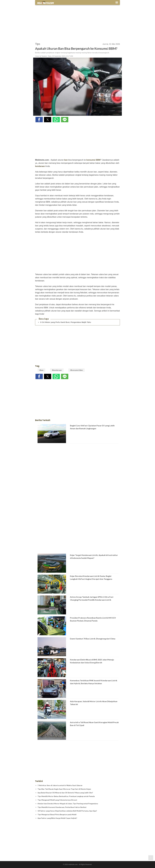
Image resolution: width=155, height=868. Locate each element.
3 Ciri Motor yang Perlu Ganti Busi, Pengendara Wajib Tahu (66, 322)
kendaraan (40, 166)
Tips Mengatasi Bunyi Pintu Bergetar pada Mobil (57, 814)
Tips (38, 44)
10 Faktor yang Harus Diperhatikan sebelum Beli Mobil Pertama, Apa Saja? (67, 811)
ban (66, 160)
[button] (39, 120)
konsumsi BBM (93, 160)
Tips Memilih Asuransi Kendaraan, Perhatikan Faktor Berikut (62, 807)
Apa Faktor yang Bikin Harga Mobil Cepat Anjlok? (57, 818)
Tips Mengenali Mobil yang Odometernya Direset (57, 800)
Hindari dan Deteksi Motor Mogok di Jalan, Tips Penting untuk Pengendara (68, 804)
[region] (77, 23)
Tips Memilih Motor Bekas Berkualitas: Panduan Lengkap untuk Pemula (66, 796)
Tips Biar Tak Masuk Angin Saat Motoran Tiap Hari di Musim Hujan (64, 789)
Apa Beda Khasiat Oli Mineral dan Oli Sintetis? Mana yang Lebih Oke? (65, 793)
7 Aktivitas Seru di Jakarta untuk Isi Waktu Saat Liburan (60, 785)
